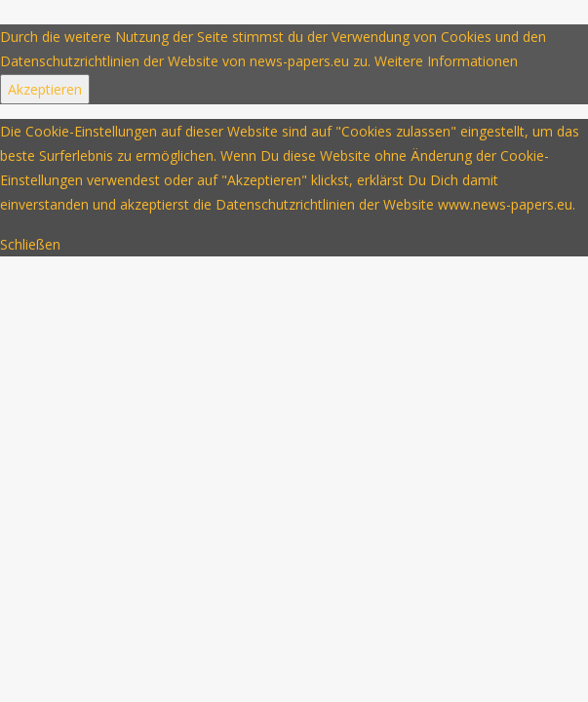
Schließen (30, 244)
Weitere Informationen (446, 61)
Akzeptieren (45, 89)
